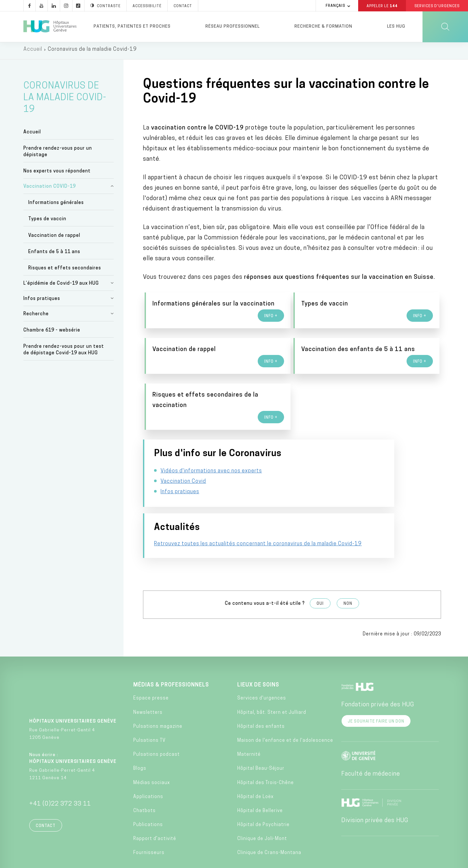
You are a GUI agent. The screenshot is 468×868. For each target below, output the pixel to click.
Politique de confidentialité (285, 861)
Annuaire (182, 861)
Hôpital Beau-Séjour (261, 733)
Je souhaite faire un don (376, 686)
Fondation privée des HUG (378, 669)
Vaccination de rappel (54, 238)
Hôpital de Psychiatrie (263, 789)
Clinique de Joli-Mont (262, 803)
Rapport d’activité (155, 803)
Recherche (36, 317)
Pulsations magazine (158, 691)
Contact (46, 790)
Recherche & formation (323, 27)
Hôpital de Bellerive (260, 775)
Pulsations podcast (156, 719)
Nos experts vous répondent (57, 174)
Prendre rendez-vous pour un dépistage (58, 154)
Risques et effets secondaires (65, 271)
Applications (148, 761)
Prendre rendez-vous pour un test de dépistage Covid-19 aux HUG (64, 353)
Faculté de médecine (371, 738)
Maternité (249, 719)
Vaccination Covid (183, 493)
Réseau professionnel (233, 27)
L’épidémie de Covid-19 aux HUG (61, 286)
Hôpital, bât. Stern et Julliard (272, 677)
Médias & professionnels (171, 649)
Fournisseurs (149, 817)
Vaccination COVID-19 (50, 189)
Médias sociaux (152, 747)
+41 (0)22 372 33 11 (60, 768)
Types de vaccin (47, 222)
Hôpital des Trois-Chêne (266, 747)
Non (348, 568)
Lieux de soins (258, 649)
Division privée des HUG (375, 785)
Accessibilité (110, 861)
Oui (320, 568)
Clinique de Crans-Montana (269, 817)
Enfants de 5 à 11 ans (54, 255)
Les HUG (396, 27)
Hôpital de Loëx (255, 761)
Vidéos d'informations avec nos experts (211, 483)
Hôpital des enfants (261, 691)
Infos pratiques (42, 301)
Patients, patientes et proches (132, 27)
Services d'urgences (262, 663)
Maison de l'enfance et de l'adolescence (285, 705)
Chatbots (144, 775)
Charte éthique (224, 861)
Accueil (33, 52)
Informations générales (56, 205)
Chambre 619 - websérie (52, 333)
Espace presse (151, 663)
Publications (148, 789)
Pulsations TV (149, 705)
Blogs (140, 733)
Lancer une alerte (350, 861)
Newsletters (148, 677)
